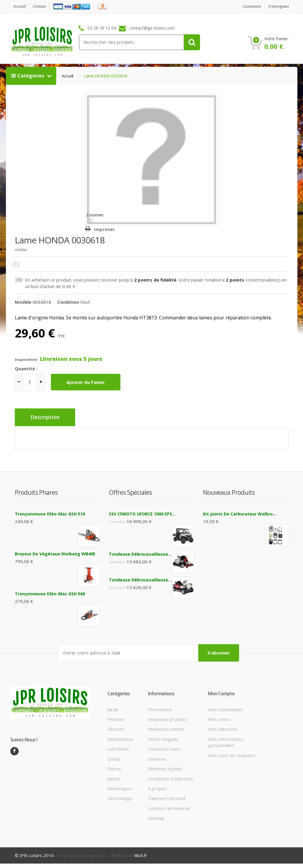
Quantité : (26, 368)
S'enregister (278, 6)
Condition (68, 302)
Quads (114, 757)
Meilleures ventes (166, 727)
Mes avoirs (219, 717)
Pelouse (116, 717)
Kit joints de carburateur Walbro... (240, 512)
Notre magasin (163, 737)
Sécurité (116, 727)
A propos (157, 786)
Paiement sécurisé (167, 796)
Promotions (160, 707)
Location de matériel (169, 806)
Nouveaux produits (167, 717)
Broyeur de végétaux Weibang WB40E (55, 552)
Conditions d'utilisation (171, 776)
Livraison (157, 757)
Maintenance (120, 737)
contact (41, 6)
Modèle (23, 302)
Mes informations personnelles (226, 740)
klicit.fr (141, 853)
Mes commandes (225, 707)
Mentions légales (165, 767)
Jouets (114, 776)
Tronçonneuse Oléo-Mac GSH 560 (50, 592)
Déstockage (120, 796)
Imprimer (104, 229)
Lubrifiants (118, 747)
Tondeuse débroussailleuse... (140, 553)
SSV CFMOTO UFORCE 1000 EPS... (142, 512)
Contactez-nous (164, 747)
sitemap (156, 816)
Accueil (20, 6)
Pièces (114, 767)
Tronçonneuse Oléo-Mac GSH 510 (50, 512)
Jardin (113, 707)
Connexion (249, 6)
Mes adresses (223, 727)
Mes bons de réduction (232, 753)
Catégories (28, 76)
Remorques (119, 786)
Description (47, 418)
